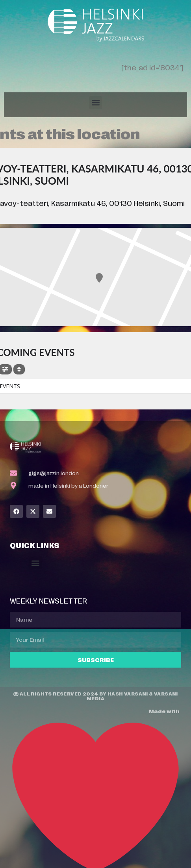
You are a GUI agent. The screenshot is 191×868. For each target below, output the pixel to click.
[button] (95, 103)
